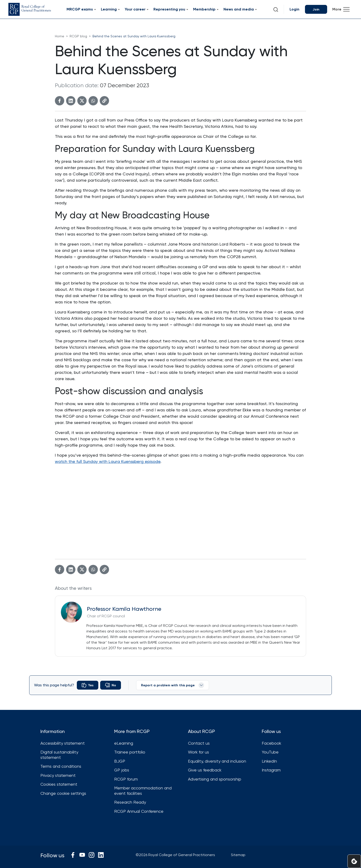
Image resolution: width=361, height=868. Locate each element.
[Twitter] (82, 101)
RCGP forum (126, 779)
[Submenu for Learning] (119, 9)
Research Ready (130, 802)
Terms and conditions (61, 766)
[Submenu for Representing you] (187, 9)
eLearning (124, 743)
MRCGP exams (80, 9)
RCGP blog (78, 36)
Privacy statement (58, 775)
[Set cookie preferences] (354, 861)
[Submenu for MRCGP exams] (95, 9)
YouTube (270, 752)
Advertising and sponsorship (215, 779)
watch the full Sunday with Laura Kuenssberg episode (108, 461)
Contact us (199, 743)
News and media (239, 9)
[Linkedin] (71, 101)
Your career (135, 9)
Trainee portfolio (130, 752)
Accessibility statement (63, 743)
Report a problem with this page (173, 685)
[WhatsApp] (93, 101)
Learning (109, 9)
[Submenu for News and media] (256, 9)
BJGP (120, 761)
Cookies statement (59, 784)
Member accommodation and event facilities (143, 791)
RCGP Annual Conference (139, 811)
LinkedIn (269, 761)
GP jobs (122, 770)
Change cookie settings (63, 793)
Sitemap (238, 855)
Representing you (169, 9)
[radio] (88, 685)
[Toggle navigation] (341, 9)
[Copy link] (104, 101)
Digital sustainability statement (59, 755)
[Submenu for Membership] (218, 9)
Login (294, 9)
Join (316, 9)
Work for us (198, 752)
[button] (276, 9)
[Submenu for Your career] (148, 9)
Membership (204, 9)
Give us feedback (205, 770)
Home (60, 36)
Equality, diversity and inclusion (217, 761)
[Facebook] (60, 101)
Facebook (271, 743)
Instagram (271, 770)
